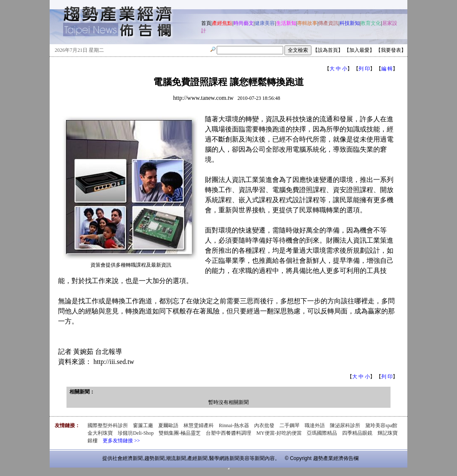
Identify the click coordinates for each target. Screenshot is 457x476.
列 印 (364, 69)
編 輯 (387, 69)
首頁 (206, 23)
